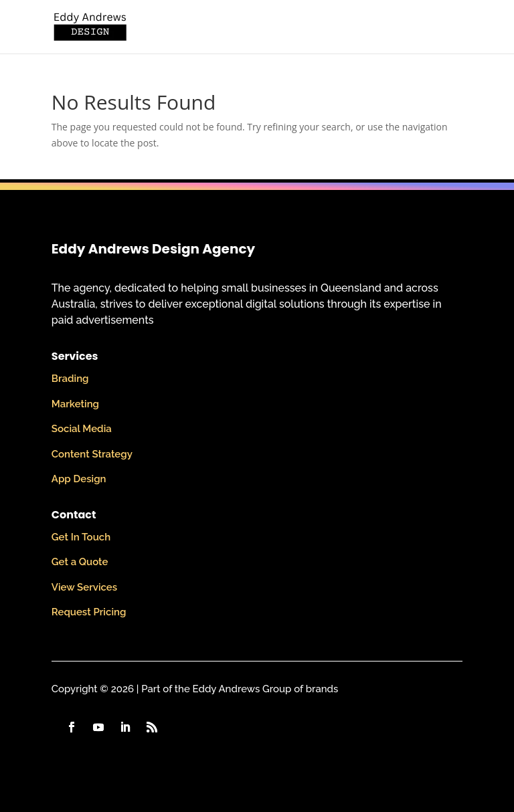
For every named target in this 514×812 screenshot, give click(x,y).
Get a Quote (80, 562)
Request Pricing (89, 612)
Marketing (75, 404)
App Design (79, 479)
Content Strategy (92, 454)
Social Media (82, 429)
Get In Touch (81, 537)
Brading (70, 379)
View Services (84, 587)
